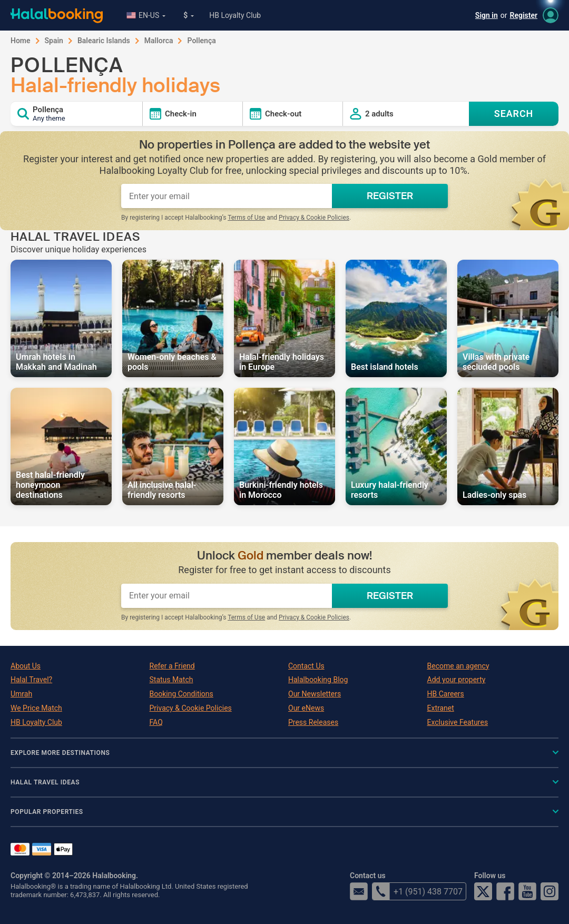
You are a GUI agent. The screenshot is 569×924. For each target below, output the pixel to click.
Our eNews (306, 708)
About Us (26, 666)
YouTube (527, 891)
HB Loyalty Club (235, 15)
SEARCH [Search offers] (514, 114)
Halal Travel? (31, 680)
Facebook (505, 891)
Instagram (550, 891)
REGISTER (390, 196)
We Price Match (36, 708)
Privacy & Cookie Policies (314, 218)
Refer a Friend (172, 666)
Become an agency (458, 666)
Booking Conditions (182, 694)
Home (21, 41)
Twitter (483, 891)
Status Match (171, 680)
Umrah (21, 694)
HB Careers (446, 694)
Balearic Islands (104, 41)
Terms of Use (246, 218)
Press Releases (313, 722)
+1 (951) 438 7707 (417, 891)
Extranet (441, 708)
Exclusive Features (458, 722)
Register (524, 15)
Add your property (457, 680)
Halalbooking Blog (318, 680)
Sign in (487, 15)
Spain (54, 41)
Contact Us (306, 666)
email (359, 891)
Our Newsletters (315, 694)
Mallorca (159, 41)
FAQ (156, 722)
